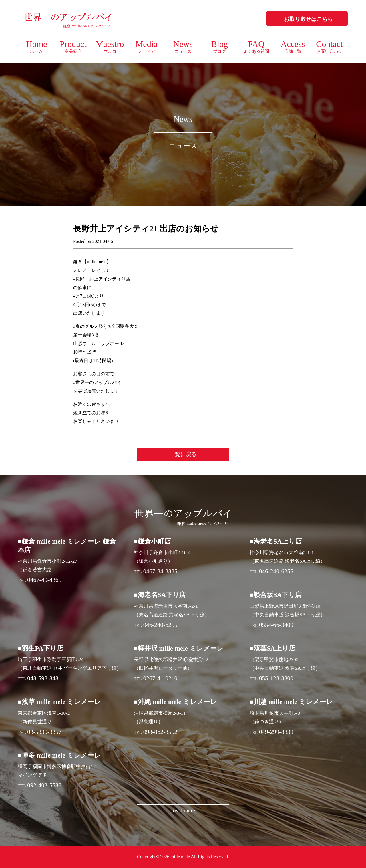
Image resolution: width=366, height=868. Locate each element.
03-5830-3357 (44, 732)
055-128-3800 (276, 678)
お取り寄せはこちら (308, 19)
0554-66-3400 (276, 625)
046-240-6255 (276, 571)
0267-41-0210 (160, 678)
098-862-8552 (160, 732)
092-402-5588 (44, 785)
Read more (183, 811)
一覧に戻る (183, 454)
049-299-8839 (276, 732)
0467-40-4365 (44, 580)
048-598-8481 (44, 678)
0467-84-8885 (160, 571)
